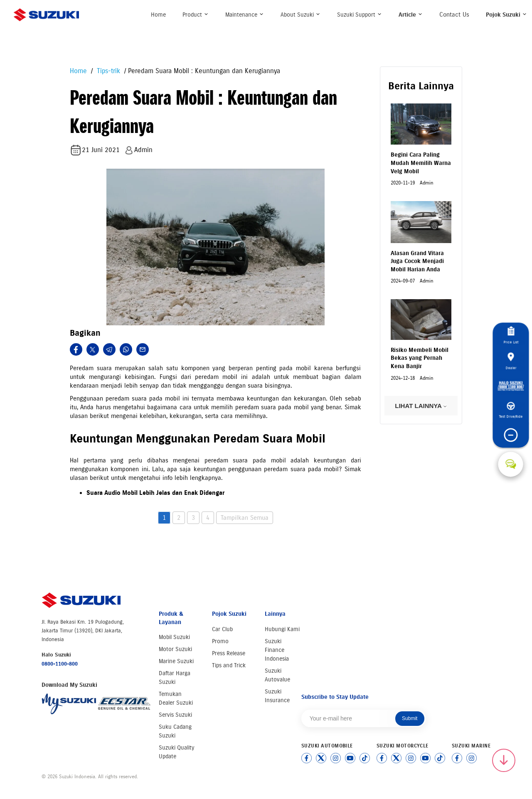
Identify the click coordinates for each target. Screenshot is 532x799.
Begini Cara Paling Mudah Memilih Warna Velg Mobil (421, 163)
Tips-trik (107, 71)
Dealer (511, 361)
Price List (511, 335)
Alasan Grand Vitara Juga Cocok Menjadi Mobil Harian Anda (417, 261)
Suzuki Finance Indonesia (277, 650)
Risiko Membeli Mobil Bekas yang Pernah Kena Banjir (420, 358)
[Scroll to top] (504, 760)
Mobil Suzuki (174, 637)
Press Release (229, 653)
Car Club (222, 629)
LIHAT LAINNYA (421, 406)
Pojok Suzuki (506, 15)
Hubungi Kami (282, 629)
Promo (220, 641)
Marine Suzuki (176, 661)
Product (196, 15)
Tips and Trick (229, 665)
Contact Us (454, 15)
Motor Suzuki (175, 649)
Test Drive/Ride (511, 410)
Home (158, 15)
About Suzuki (300, 15)
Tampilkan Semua (245, 518)
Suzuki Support (360, 15)
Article (411, 15)
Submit (410, 718)
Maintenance (245, 15)
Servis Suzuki (175, 715)
